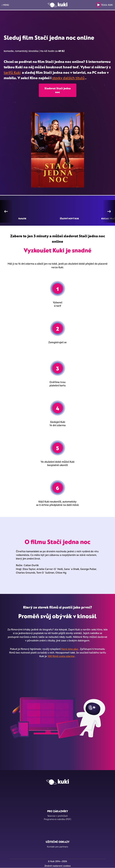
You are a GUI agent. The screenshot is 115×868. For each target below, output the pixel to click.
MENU (5, 5)
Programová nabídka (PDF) (57, 819)
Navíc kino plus (70, 649)
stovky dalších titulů (68, 78)
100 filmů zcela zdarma (61, 656)
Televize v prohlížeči (58, 816)
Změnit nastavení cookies (58, 866)
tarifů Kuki (12, 72)
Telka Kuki (104, 5)
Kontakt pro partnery (58, 847)
